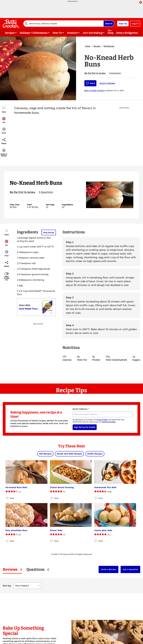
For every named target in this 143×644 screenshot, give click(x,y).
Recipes (97, 46)
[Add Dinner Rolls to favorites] (52, 541)
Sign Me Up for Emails (85, 427)
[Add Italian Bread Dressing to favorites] (52, 498)
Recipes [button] (10, 33)
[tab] (12, 570)
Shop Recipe (49, 232)
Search (109, 23)
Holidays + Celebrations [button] (34, 33)
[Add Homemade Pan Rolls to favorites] (96, 498)
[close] (141, 3)
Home (88, 46)
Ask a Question (130, 569)
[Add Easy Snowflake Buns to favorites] (7, 541)
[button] (4, 120)
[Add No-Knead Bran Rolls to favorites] (7, 498)
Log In (135, 23)
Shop (111, 33)
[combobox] (63, 24)
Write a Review (108, 569)
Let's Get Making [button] (93, 33)
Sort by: (7, 586)
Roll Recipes (109, 46)
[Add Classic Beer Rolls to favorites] (96, 541)
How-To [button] (57, 33)
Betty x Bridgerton (127, 33)
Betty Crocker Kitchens (95, 90)
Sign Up (123, 23)
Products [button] (72, 33)
